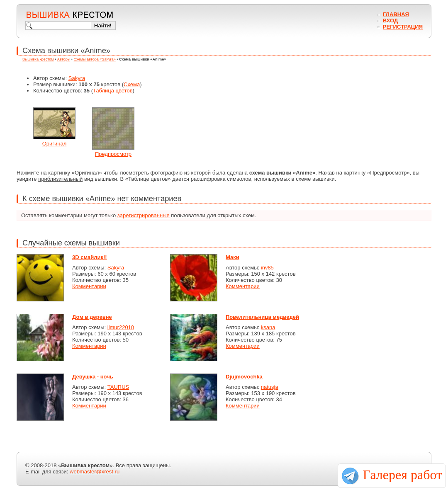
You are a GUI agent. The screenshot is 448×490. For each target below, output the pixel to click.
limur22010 (121, 327)
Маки (233, 257)
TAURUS (118, 387)
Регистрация (403, 27)
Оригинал (55, 144)
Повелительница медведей (262, 317)
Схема (132, 84)
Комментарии (89, 286)
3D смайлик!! (90, 257)
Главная (396, 14)
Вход (390, 21)
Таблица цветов (113, 91)
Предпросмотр (113, 154)
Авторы (64, 59)
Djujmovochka (244, 377)
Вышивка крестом (38, 59)
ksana (268, 327)
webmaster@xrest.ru (95, 472)
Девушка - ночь (93, 377)
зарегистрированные (144, 215)
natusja (270, 387)
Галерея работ (403, 475)
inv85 (267, 268)
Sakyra (77, 78)
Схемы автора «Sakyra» (95, 59)
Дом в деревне (92, 317)
